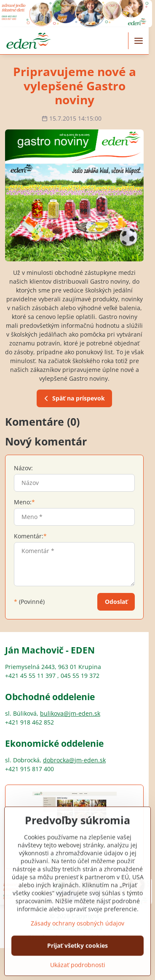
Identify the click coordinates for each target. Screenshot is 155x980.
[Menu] (139, 41)
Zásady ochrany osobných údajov (77, 952)
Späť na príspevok (73, 399)
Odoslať (116, 602)
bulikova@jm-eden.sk (70, 713)
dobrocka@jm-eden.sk (74, 760)
